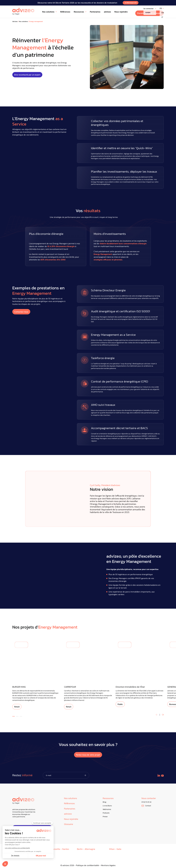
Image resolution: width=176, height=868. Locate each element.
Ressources (108, 798)
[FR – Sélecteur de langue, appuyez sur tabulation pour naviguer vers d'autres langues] (162, 8)
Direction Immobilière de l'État (130, 687)
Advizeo (15, 22)
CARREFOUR (70, 687)
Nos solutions (23, 22)
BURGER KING (19, 687)
